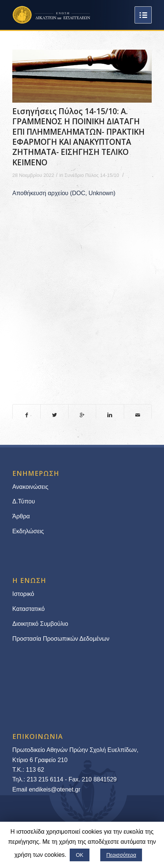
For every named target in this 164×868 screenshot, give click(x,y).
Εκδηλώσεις (28, 531)
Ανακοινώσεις (30, 487)
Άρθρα (21, 516)
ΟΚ (79, 855)
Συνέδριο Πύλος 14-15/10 (92, 175)
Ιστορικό (23, 594)
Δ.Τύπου (24, 501)
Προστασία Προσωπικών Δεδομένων (61, 639)
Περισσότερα (121, 855)
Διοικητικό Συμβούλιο (40, 624)
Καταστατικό (29, 609)
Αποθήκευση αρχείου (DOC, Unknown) (64, 193)
